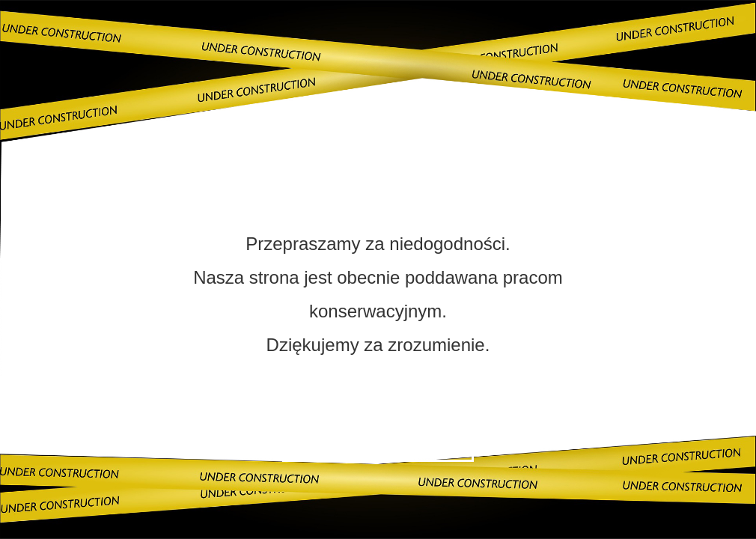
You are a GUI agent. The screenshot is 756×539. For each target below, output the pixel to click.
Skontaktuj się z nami (378, 442)
